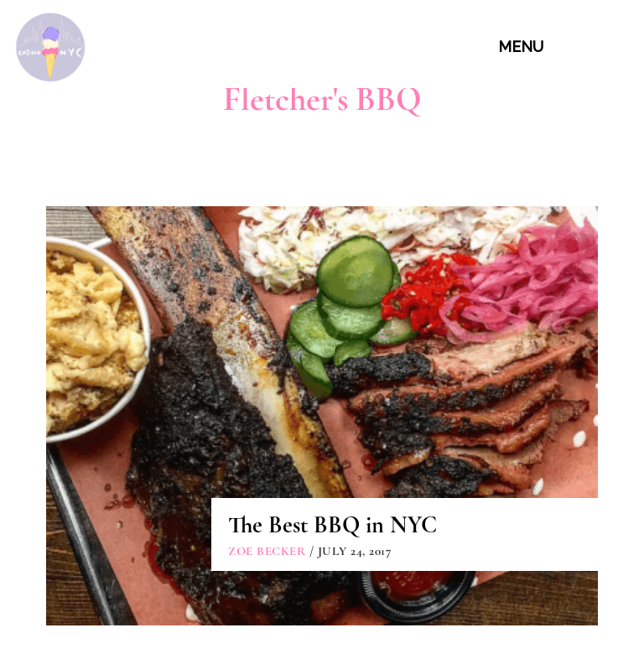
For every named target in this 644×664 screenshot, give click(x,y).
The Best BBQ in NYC (332, 525)
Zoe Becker (267, 551)
